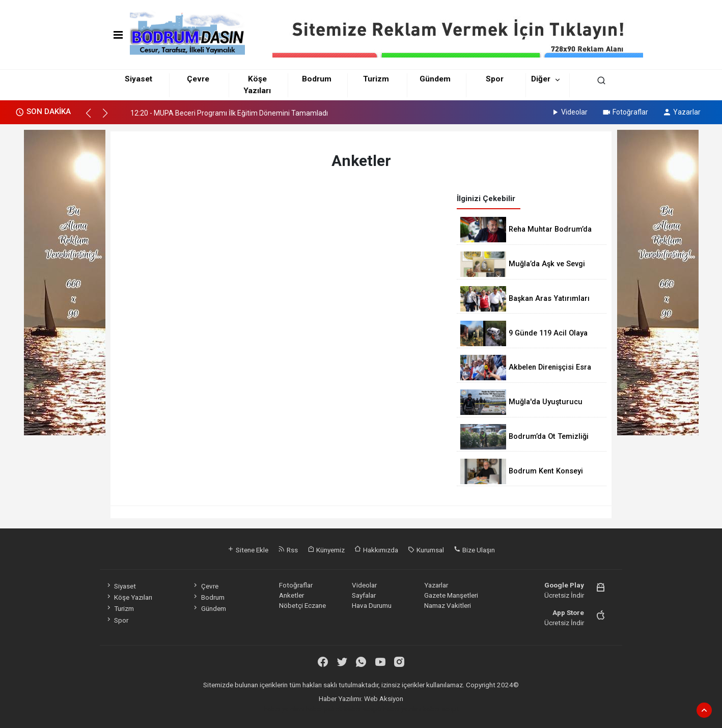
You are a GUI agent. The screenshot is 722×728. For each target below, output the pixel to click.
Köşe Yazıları (129, 597)
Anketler (291, 595)
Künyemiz (326, 550)
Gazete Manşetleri (451, 595)
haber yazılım (402, 709)
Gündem (435, 79)
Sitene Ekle (248, 550)
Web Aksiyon (384, 698)
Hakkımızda (376, 550)
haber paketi (324, 709)
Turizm (376, 79)
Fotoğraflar (625, 112)
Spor (495, 79)
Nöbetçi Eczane (302, 605)
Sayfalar (364, 595)
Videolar (569, 112)
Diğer (541, 79)
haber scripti (363, 709)
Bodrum (317, 79)
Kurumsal (426, 550)
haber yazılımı (284, 709)
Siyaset (138, 79)
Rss (288, 550)
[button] (93, 118)
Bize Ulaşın (474, 550)
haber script (441, 709)
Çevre (198, 79)
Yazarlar (682, 112)
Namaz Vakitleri (448, 605)
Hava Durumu (372, 605)
